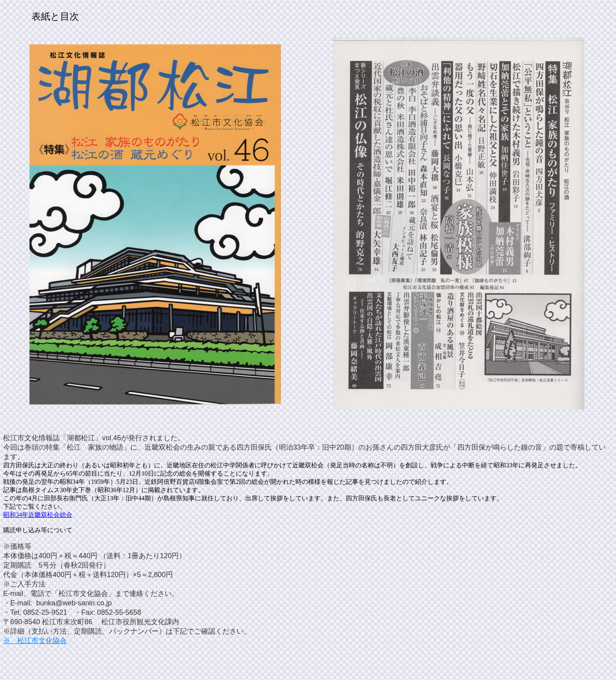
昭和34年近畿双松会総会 (38, 515)
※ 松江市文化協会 (35, 641)
